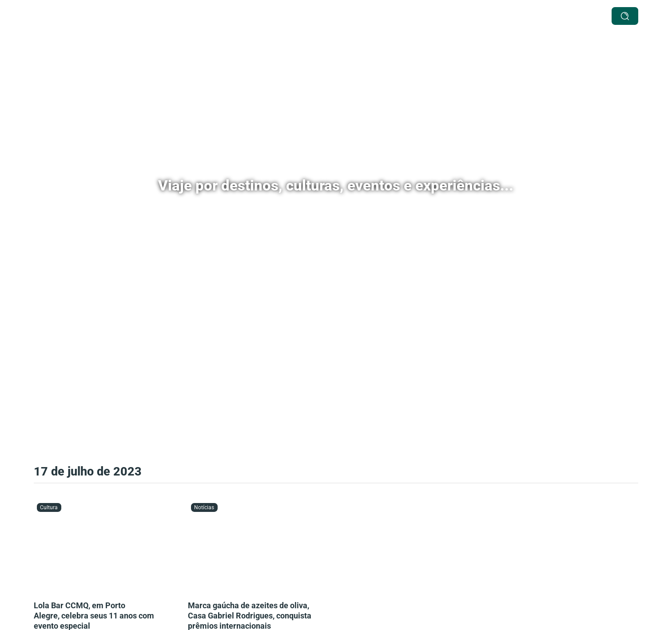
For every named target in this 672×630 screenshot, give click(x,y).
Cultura (388, 16)
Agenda (423, 16)
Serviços (247, 16)
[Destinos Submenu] (308, 16)
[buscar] (625, 16)
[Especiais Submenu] (360, 16)
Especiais (338, 16)
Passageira (503, 16)
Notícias (460, 16)
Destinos (287, 16)
